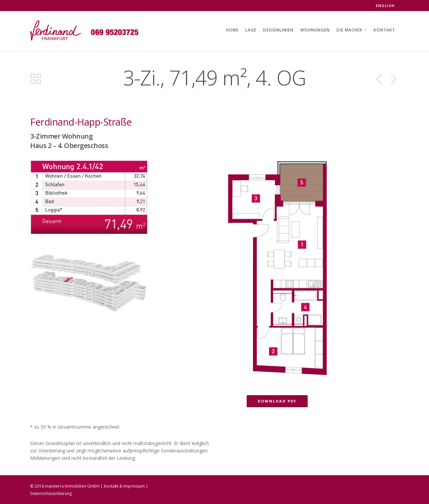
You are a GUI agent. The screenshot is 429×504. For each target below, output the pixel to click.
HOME (232, 30)
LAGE (251, 30)
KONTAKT (384, 30)
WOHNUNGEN (315, 30)
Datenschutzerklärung (51, 493)
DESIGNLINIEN (278, 30)
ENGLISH (385, 6)
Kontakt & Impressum (124, 486)
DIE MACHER (352, 31)
